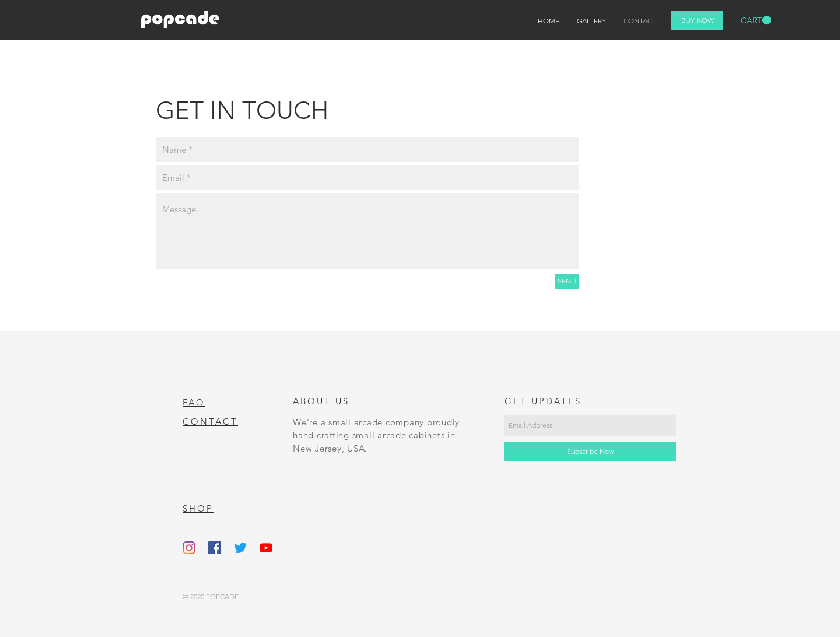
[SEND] (567, 281)
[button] (756, 20)
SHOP (198, 508)
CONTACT (210, 421)
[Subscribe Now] (590, 452)
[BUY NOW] (697, 20)
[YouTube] (266, 548)
